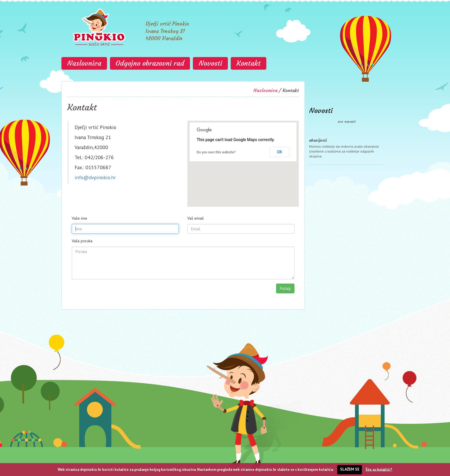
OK (280, 152)
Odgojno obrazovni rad (150, 63)
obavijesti (318, 140)
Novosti (210, 63)
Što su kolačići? (379, 469)
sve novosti (347, 121)
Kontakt (249, 63)
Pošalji (285, 288)
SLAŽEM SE (350, 469)
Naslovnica (84, 63)
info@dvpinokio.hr (95, 177)
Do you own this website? (216, 152)
